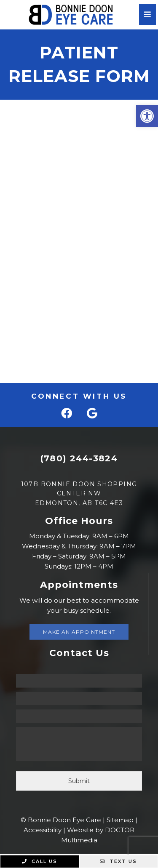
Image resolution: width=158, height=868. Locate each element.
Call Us (40, 861)
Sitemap (120, 820)
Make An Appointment (79, 632)
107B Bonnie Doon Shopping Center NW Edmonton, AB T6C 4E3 (79, 494)
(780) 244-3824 (79, 458)
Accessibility (43, 830)
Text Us (118, 861)
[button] (147, 116)
